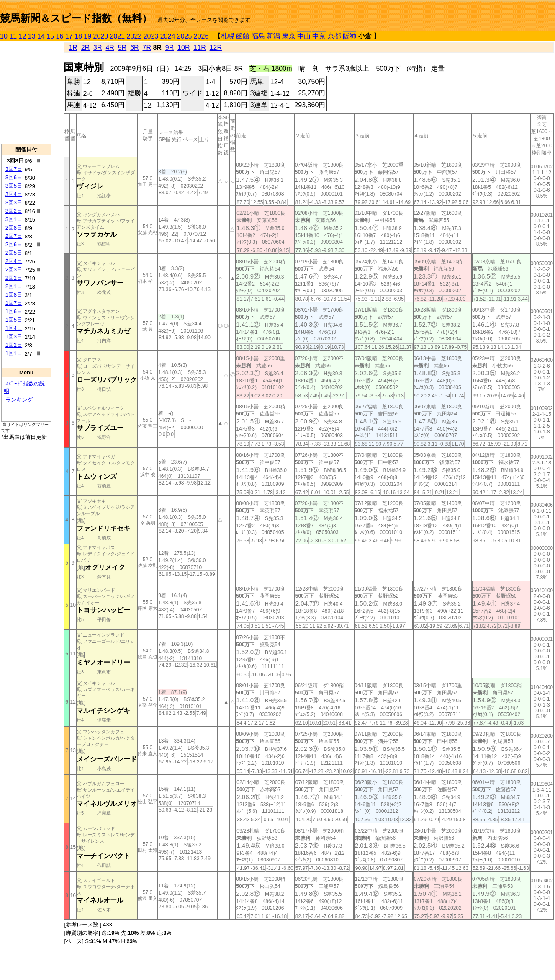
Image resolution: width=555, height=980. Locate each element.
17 (69, 36)
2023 (151, 36)
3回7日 (14, 169)
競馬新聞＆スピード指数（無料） (76, 18)
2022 (134, 36)
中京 (319, 36)
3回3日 (14, 202)
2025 (185, 36)
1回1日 (14, 353)
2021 (118, 36)
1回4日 (14, 328)
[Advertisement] (26, 93)
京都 (334, 36)
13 (32, 36)
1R (73, 48)
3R (98, 48)
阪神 (349, 36)
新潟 (273, 36)
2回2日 (14, 278)
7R (146, 48)
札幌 (228, 36)
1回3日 (14, 337)
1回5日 (14, 320)
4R (110, 48)
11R (199, 48)
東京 (289, 36)
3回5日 (14, 186)
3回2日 (14, 211)
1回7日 (14, 303)
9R (170, 48)
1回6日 (14, 311)
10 (4, 36)
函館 (243, 36)
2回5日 (14, 253)
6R (134, 48)
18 (78, 36)
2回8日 (14, 228)
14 (41, 36)
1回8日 (14, 295)
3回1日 (14, 219)
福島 (258, 36)
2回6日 (14, 244)
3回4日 (14, 194)
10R (184, 48)
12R (216, 48)
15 (50, 36)
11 (13, 36)
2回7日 (14, 236)
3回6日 (14, 177)
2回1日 (14, 286)
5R (122, 48)
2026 (201, 36)
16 (60, 36)
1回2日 (14, 345)
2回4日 (14, 261)
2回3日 (14, 269)
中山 (304, 36)
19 (87, 36)
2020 (101, 36)
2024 (168, 36)
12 (23, 36)
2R (85, 48)
